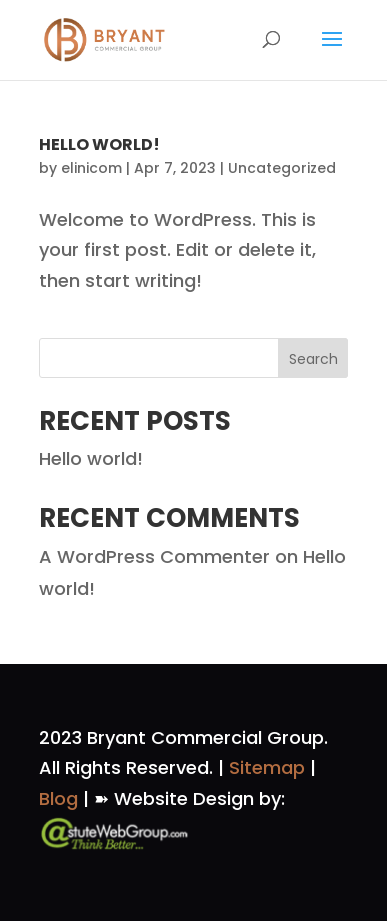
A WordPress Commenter (154, 556)
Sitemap (267, 767)
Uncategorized (282, 168)
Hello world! (99, 144)
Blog (58, 798)
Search (313, 359)
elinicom (91, 168)
